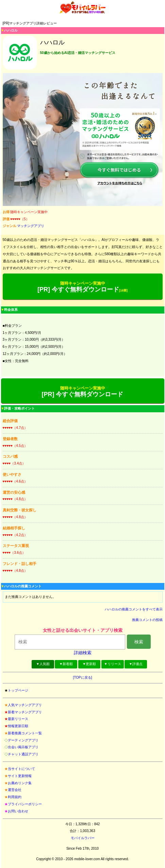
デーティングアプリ (23, 740)
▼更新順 (89, 664)
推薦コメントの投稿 (147, 620)
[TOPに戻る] (83, 677)
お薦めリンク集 (20, 783)
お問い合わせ (18, 811)
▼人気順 (43, 664)
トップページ (18, 690)
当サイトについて (21, 769)
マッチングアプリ (31, 226)
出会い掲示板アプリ (23, 747)
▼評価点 (136, 664)
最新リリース (18, 719)
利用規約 (15, 797)
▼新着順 (66, 664)
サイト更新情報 (20, 776)
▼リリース (113, 664)
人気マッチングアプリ (25, 705)
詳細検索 (83, 653)
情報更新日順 (18, 726)
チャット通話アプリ (23, 754)
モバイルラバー (83, 838)
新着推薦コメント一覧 (25, 733)
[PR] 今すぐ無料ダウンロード (82, 287)
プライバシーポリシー (25, 804)
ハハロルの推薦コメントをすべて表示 (134, 609)
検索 (139, 642)
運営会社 (15, 790)
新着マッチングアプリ (25, 712)
